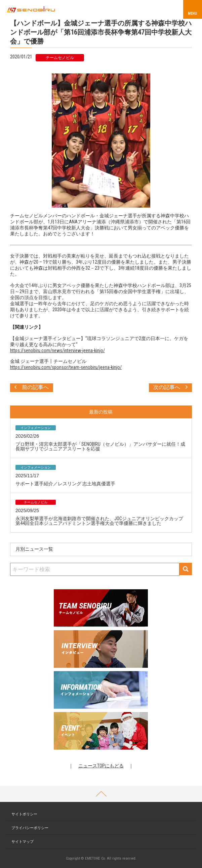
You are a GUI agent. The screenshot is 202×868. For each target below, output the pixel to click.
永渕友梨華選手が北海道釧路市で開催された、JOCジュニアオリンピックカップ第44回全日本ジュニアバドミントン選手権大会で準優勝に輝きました (99, 521)
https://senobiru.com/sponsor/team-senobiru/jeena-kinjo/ (66, 367)
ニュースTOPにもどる (101, 766)
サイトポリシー (24, 814)
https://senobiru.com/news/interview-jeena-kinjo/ (57, 350)
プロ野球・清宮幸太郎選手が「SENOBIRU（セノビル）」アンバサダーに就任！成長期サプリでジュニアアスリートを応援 (100, 446)
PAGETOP (101, 794)
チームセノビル (60, 58)
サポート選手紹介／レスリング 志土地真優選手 (65, 484)
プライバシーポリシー (30, 828)
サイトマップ (23, 842)
